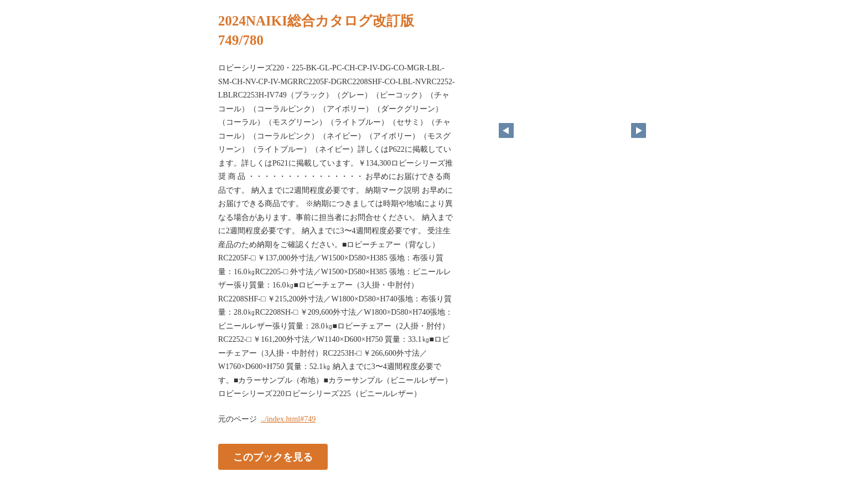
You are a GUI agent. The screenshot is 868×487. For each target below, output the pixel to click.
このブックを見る (273, 457)
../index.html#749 (288, 419)
